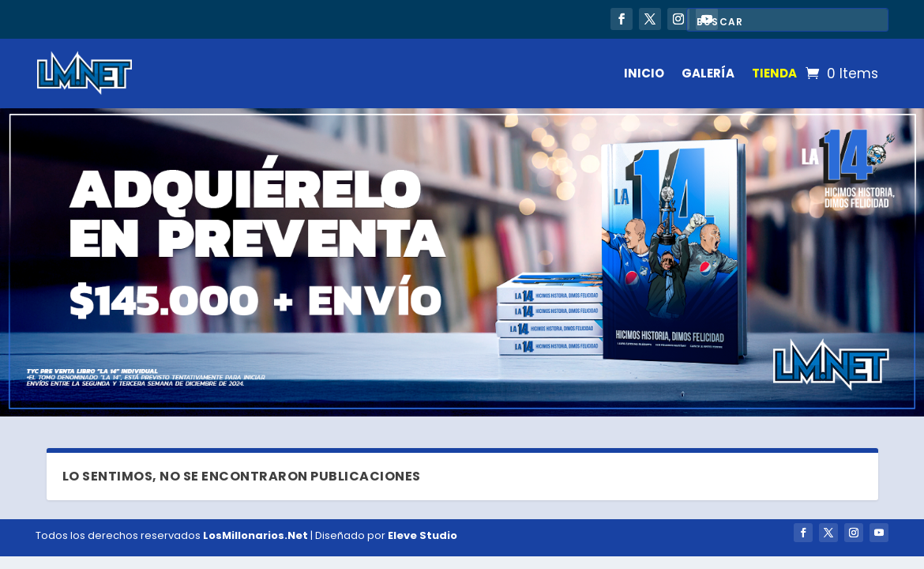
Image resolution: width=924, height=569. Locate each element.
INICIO (644, 73)
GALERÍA (708, 73)
